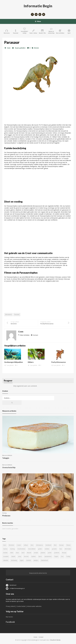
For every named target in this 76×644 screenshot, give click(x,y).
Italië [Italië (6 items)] (12, 553)
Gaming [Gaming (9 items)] (12, 549)
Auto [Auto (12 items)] (5, 545)
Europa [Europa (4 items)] (61, 545)
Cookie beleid (21, 606)
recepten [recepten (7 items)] (6, 556)
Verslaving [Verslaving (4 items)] (14, 560)
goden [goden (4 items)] (40, 549)
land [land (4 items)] (23, 553)
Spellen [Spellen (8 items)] (33, 556)
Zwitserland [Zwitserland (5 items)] (44, 560)
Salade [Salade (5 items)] (13, 556)
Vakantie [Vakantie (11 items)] (6, 560)
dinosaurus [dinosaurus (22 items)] (39, 545)
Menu (38, 21)
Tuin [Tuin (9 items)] (62, 556)
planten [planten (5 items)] (43, 553)
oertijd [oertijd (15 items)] (36, 553)
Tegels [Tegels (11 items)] (56, 556)
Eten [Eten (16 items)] (55, 545)
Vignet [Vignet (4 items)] (22, 560)
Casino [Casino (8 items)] (19, 545)
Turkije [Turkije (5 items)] (68, 556)
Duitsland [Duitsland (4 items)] (48, 545)
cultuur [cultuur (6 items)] (26, 545)
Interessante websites (34, 606)
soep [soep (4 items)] (20, 556)
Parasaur (17, 314)
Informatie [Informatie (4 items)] (68, 549)
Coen (7, 48)
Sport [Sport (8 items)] (40, 556)
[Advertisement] (38, 110)
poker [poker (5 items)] (50, 553)
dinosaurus (9, 314)
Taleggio (6, 458)
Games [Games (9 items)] (5, 549)
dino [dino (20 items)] (32, 545)
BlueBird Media (55, 640)
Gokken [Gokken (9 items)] (47, 549)
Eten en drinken (7, 455)
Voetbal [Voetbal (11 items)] (29, 560)
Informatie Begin (38, 6)
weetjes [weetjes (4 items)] (36, 560)
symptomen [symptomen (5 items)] (48, 556)
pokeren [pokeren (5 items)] (57, 553)
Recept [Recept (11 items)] (64, 553)
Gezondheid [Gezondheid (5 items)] (32, 549)
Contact (35, 335)
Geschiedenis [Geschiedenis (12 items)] (21, 549)
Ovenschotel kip (9, 467)
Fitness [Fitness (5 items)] (68, 545)
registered (20, 386)
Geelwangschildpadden (14, 362)
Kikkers (31, 362)
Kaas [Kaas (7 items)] (17, 553)
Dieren (36, 48)
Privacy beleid (10, 606)
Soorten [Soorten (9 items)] (26, 556)
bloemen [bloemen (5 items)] (11, 545)
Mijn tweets (9, 617)
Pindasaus (6, 516)
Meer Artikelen (24, 335)
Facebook (10, 622)
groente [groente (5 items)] (54, 549)
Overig (4, 513)
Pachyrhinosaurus (59, 362)
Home (35, 637)
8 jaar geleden (19, 48)
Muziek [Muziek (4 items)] (29, 553)
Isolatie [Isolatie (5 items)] (5, 553)
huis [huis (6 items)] (61, 549)
